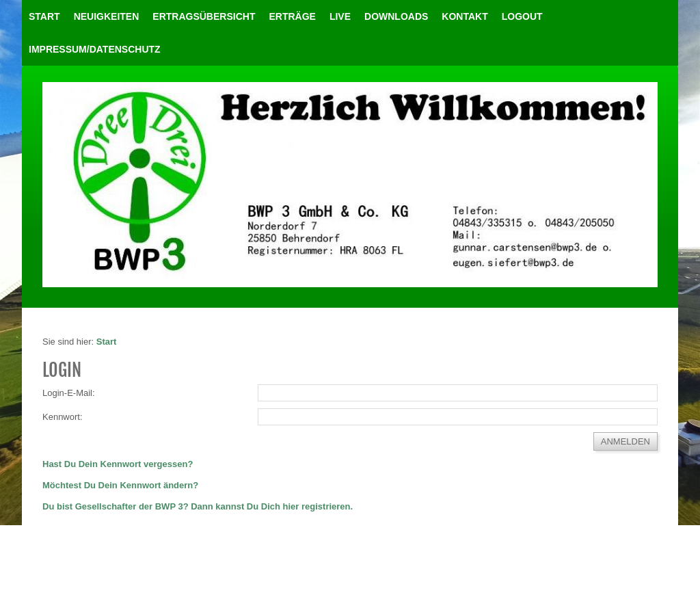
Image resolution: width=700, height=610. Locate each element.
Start (44, 16)
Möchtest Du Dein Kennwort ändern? (120, 485)
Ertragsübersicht (204, 16)
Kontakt (465, 16)
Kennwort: (63, 417)
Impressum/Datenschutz (95, 49)
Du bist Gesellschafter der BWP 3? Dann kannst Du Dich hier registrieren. (198, 506)
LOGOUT (522, 16)
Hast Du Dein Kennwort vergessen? (118, 464)
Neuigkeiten (107, 16)
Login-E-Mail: (69, 393)
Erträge (292, 16)
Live (340, 16)
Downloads (396, 16)
